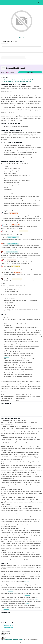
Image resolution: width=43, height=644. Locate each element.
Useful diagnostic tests (25, 81)
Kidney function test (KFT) (10, 625)
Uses (2, 80)
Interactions (11, 81)
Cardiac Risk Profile (9, 627)
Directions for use (16, 80)
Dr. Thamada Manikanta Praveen (14, 640)
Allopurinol (7, 357)
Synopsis (17, 81)
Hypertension (4, 44)
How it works (8, 80)
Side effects (24, 80)
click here (27, 582)
